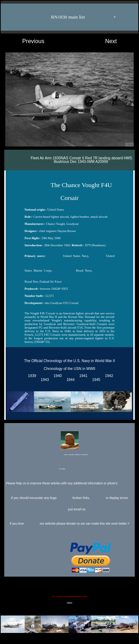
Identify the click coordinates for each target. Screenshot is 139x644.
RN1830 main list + (73, 17)
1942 (108, 376)
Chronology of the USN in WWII (69, 369)
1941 (82, 376)
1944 (69, 380)
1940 (57, 376)
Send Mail (69, 469)
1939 (31, 376)
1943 (44, 380)
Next (118, 41)
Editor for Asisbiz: (69, 444)
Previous (26, 41)
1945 (95, 380)
